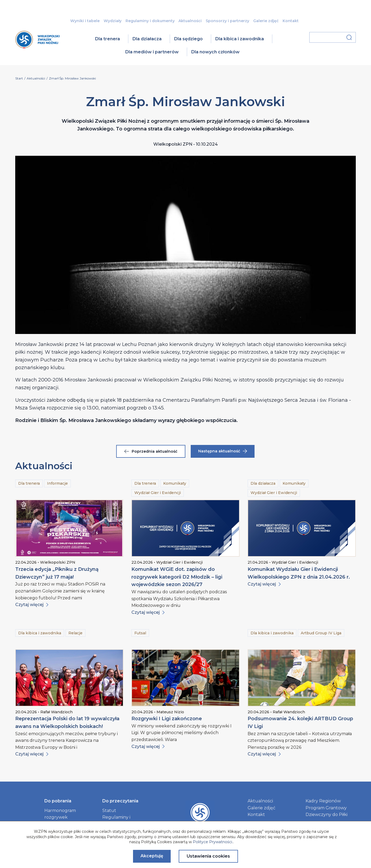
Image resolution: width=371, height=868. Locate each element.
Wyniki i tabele (85, 21)
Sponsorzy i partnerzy (227, 21)
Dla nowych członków (215, 52)
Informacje (57, 483)
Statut (109, 811)
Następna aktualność (223, 451)
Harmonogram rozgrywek (60, 814)
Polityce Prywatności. (213, 842)
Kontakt (291, 21)
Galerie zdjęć (266, 21)
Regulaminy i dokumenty (150, 21)
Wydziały (113, 21)
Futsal (140, 633)
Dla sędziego (188, 39)
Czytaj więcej (32, 605)
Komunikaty (175, 483)
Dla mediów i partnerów (152, 52)
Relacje (75, 633)
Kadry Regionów (323, 801)
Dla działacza (147, 39)
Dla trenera (108, 39)
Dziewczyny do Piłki (327, 815)
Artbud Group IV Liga (321, 633)
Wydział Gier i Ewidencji (158, 493)
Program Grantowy (326, 808)
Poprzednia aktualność (151, 451)
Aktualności (190, 21)
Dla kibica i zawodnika (240, 39)
